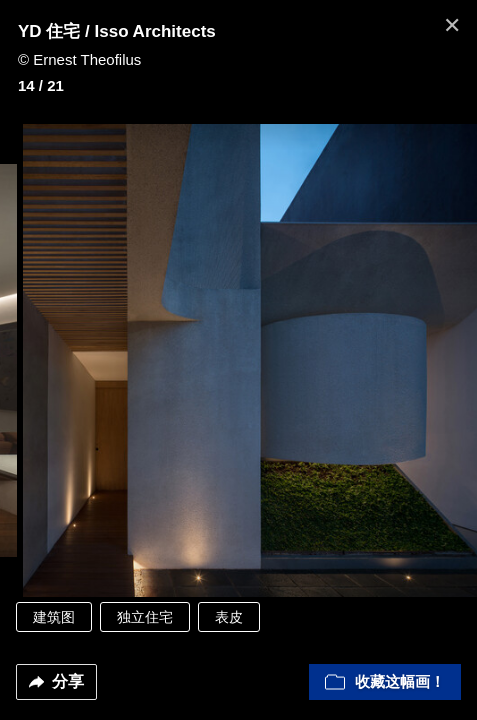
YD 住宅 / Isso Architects (117, 31)
